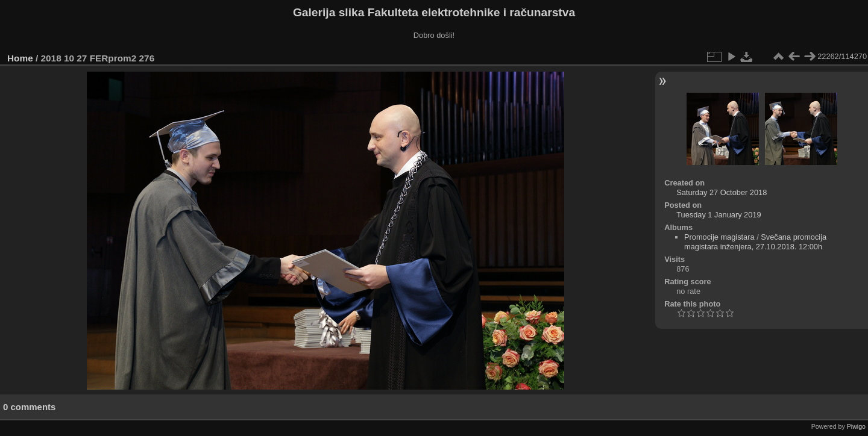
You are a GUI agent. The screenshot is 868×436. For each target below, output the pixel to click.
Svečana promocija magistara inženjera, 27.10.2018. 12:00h (755, 242)
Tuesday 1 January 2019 (719, 215)
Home (20, 58)
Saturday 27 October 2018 (722, 192)
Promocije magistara (719, 237)
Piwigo (856, 426)
